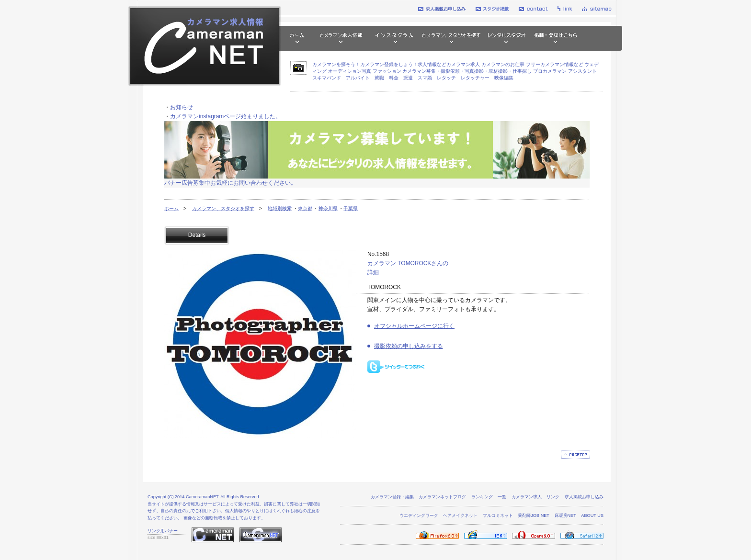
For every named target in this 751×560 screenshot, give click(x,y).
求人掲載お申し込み (584, 497)
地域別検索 (280, 208)
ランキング (482, 497)
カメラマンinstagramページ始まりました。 (226, 116)
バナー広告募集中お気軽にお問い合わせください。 (230, 183)
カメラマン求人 (527, 497)
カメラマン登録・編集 (392, 497)
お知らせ (182, 107)
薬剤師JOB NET (534, 515)
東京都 (305, 208)
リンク (553, 497)
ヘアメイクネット (460, 515)
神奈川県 (328, 208)
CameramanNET (202, 497)
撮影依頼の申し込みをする (409, 346)
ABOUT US (592, 515)
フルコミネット (498, 515)
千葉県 (351, 208)
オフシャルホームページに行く (414, 326)
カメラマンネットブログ (442, 497)
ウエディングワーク (419, 515)
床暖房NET (565, 515)
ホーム (171, 208)
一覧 (502, 497)
